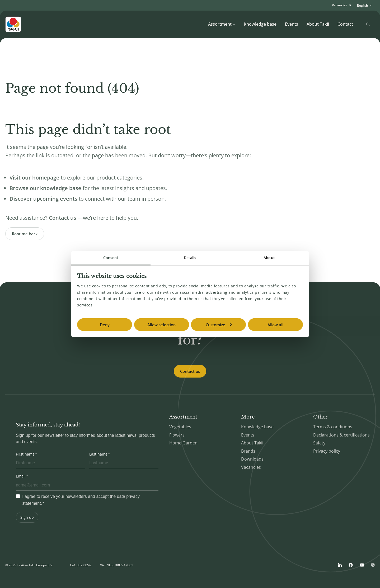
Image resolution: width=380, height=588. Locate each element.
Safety (319, 443)
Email (21, 476)
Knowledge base (260, 24)
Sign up (27, 517)
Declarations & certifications (341, 435)
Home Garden (183, 443)
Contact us (190, 371)
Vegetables (180, 427)
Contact (345, 24)
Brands (248, 451)
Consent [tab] (111, 258)
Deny (105, 325)
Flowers (177, 435)
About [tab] (269, 258)
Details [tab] (190, 258)
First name (25, 454)
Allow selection (161, 325)
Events (292, 24)
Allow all (275, 325)
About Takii (318, 24)
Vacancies (251, 467)
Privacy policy (327, 451)
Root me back (25, 234)
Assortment (222, 24)
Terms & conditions (333, 427)
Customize (219, 325)
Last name (98, 454)
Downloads (252, 459)
